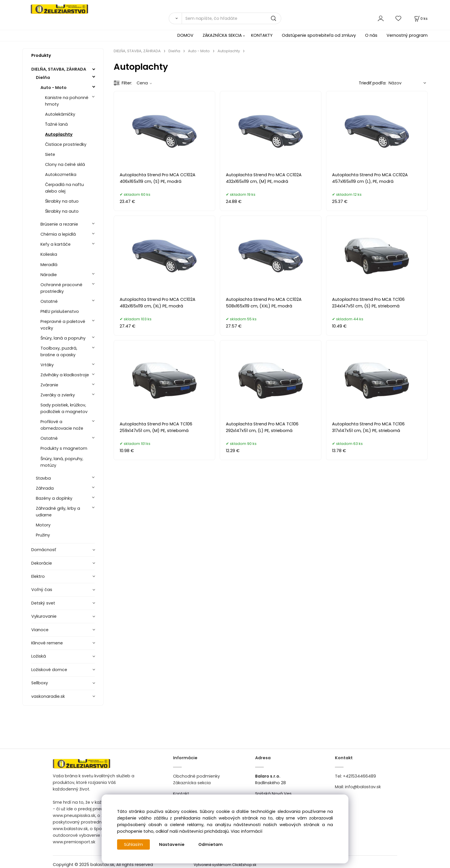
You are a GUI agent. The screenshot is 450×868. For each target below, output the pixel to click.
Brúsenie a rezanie (59, 224)
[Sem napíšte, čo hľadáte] (231, 18)
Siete (50, 154)
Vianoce (40, 630)
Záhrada (45, 488)
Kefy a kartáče (56, 244)
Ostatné (49, 301)
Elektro (38, 576)
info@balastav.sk (363, 787)
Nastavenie (172, 844)
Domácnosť (44, 550)
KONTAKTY (262, 35)
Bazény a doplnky (54, 498)
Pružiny (43, 535)
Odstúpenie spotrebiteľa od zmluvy (319, 35)
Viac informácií (247, 831)
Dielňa (43, 77)
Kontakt (181, 794)
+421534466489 (359, 776)
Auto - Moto (54, 88)
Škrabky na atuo (62, 201)
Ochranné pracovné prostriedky (61, 288)
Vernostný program (407, 35)
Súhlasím (133, 844)
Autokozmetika (61, 175)
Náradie (49, 275)
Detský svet (43, 603)
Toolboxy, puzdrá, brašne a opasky (59, 351)
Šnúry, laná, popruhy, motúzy (62, 462)
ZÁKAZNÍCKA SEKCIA (222, 35)
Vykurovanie (44, 616)
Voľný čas (42, 590)
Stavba (43, 478)
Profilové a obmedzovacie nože (62, 425)
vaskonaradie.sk (48, 696)
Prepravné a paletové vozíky (63, 325)
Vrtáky (47, 365)
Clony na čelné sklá (65, 164)
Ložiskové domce (49, 670)
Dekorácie (42, 563)
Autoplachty (59, 134)
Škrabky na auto (62, 211)
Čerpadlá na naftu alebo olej (64, 188)
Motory (43, 525)
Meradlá (49, 265)
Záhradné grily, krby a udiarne (58, 512)
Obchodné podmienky (196, 776)
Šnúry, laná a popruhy (63, 338)
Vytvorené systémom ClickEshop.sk (225, 865)
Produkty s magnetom (64, 448)
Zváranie (49, 385)
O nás (371, 35)
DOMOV (185, 35)
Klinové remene (47, 643)
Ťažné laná (56, 124)
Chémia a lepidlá (58, 234)
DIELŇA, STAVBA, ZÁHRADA (59, 69)
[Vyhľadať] (175, 18)
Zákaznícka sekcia (192, 783)
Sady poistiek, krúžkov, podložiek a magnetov (64, 408)
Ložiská (39, 656)
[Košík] (420, 19)
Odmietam (211, 844)
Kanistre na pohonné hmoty (67, 101)
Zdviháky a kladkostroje (65, 375)
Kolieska (49, 254)
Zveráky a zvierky (58, 395)
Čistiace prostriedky (66, 144)
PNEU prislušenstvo (60, 311)
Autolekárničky (60, 114)
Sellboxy (40, 683)
